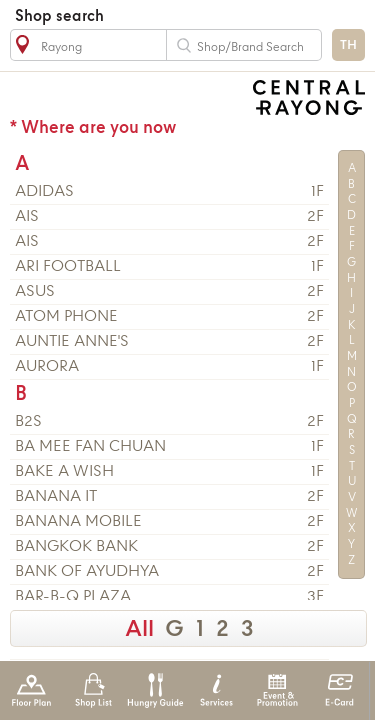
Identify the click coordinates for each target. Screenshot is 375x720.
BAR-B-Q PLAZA (73, 597)
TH (348, 45)
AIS (27, 217)
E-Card (339, 690)
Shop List (93, 690)
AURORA (47, 367)
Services (216, 690)
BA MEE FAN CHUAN (90, 447)
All (139, 630)
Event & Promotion (277, 690)
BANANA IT (56, 497)
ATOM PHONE (66, 317)
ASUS (35, 292)
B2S (28, 422)
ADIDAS (44, 192)
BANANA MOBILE (78, 522)
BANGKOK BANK (76, 547)
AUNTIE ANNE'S (72, 342)
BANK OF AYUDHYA (87, 572)
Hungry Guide (154, 690)
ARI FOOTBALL (68, 267)
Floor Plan (31, 690)
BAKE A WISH (64, 472)
